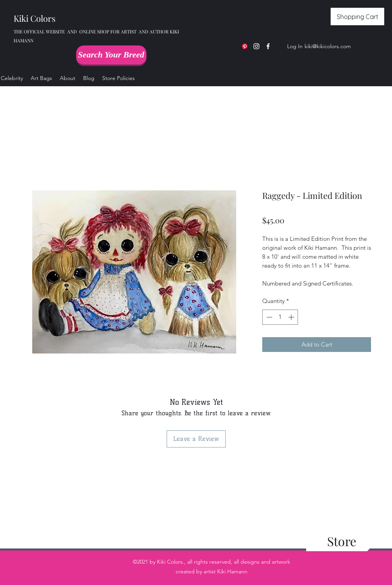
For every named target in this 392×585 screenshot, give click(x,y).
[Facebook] (268, 46)
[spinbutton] (280, 317)
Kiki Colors (35, 18)
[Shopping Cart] (357, 17)
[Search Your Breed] (111, 55)
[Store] (341, 541)
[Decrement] (269, 317)
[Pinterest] (245, 46)
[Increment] (292, 317)
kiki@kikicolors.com (328, 46)
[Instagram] (256, 46)
